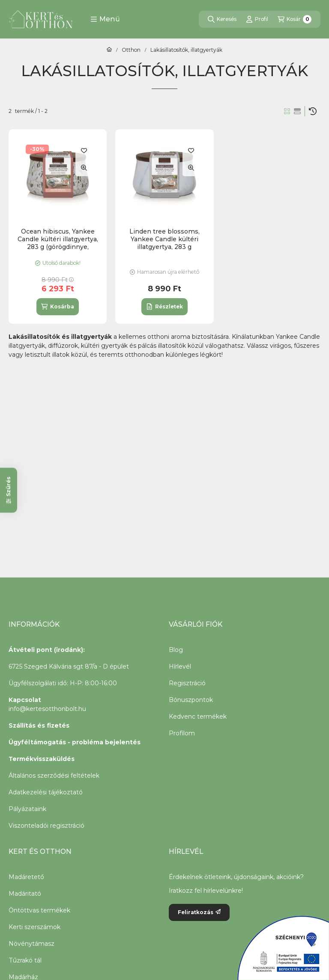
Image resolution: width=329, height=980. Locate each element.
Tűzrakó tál (25, 960)
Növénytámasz (31, 944)
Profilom (182, 733)
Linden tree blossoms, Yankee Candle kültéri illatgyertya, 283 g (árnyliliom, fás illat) (164, 243)
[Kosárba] (57, 307)
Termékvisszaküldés (42, 759)
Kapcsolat (25, 700)
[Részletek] (164, 307)
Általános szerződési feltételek (54, 776)
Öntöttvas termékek (39, 910)
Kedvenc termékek (198, 716)
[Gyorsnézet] (84, 168)
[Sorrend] (313, 111)
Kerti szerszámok (34, 927)
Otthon (131, 50)
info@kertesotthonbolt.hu (47, 709)
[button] (105, 19)
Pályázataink (27, 809)
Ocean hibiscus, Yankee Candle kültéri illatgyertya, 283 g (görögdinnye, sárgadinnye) (58, 243)
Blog (176, 650)
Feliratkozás (199, 912)
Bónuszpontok (191, 700)
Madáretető (26, 877)
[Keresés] (222, 19)
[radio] (297, 111)
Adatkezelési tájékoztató (46, 792)
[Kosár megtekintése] (295, 19)
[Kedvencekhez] (84, 151)
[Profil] (257, 19)
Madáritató (25, 894)
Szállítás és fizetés (39, 725)
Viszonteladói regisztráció (46, 826)
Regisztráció (187, 683)
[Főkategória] (109, 50)
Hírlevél (180, 666)
